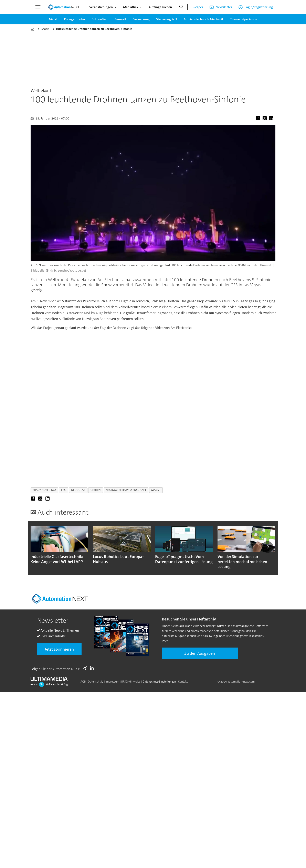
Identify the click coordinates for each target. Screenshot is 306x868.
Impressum (112, 682)
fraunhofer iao (44, 490)
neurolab (78, 490)
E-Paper (197, 7)
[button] (267, 547)
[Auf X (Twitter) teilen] (265, 119)
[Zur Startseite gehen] (64, 7)
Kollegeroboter (75, 19)
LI (93, 668)
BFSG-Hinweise (131, 682)
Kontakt (183, 682)
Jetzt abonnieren (59, 649)
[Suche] (181, 7)
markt (156, 490)
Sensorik (121, 19)
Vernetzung (141, 19)
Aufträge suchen (160, 7)
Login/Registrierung (259, 7)
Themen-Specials (242, 19)
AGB (83, 682)
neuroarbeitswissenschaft (126, 490)
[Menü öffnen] (38, 7)
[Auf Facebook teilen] (259, 119)
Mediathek (131, 7)
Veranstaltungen (101, 7)
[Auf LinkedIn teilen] (272, 119)
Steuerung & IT (167, 19)
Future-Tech (100, 19)
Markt (53, 19)
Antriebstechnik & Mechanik (204, 19)
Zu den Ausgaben (200, 653)
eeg (64, 490)
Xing (86, 668)
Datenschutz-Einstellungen (159, 682)
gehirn (96, 490)
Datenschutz (96, 682)
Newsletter (224, 7)
